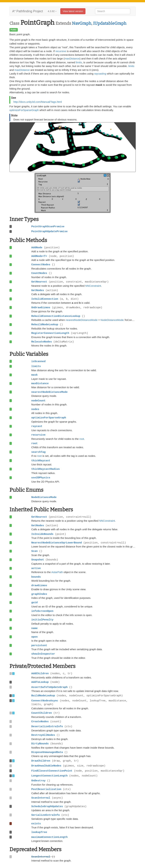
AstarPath (57, 572)
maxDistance (72, 58)
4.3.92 (52, 11)
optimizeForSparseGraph (24, 110)
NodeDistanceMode (112, 320)
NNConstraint (93, 286)
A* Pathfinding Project (28, 11)
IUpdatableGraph (110, 23)
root (82, 439)
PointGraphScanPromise (48, 227)
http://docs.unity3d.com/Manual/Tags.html (38, 102)
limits (79, 62)
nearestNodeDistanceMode (82, 320)
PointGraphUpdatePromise (50, 231)
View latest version (73, 11)
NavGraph (82, 23)
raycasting (100, 74)
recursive (61, 51)
